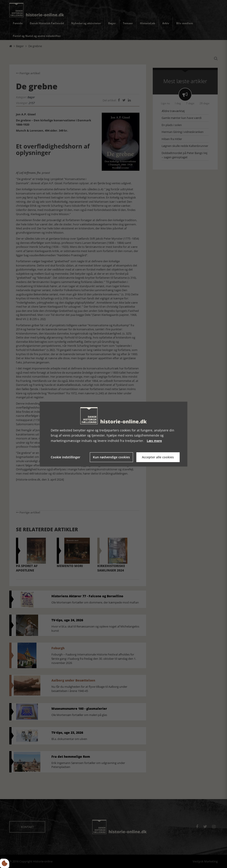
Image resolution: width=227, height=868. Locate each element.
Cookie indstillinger (66, 457)
